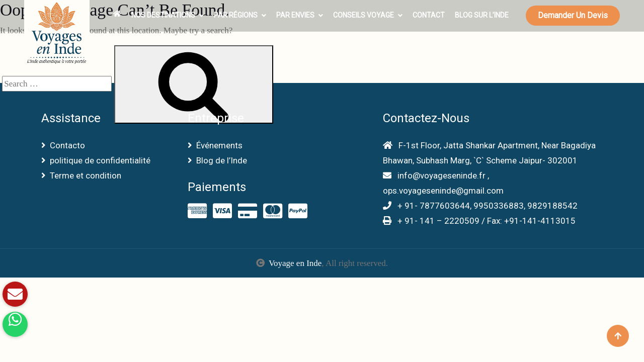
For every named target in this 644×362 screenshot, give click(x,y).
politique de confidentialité (96, 160)
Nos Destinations (163, 15)
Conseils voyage (364, 15)
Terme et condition (81, 175)
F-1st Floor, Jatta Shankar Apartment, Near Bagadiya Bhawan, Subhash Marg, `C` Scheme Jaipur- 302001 (489, 153)
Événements (215, 145)
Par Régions (236, 15)
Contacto (63, 145)
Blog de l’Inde (217, 160)
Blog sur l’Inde (482, 15)
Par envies (295, 15)
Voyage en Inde (295, 263)
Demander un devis (573, 15)
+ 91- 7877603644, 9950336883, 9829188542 (480, 206)
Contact (429, 15)
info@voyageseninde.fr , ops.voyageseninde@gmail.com (443, 183)
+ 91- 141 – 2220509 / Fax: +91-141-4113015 (479, 221)
